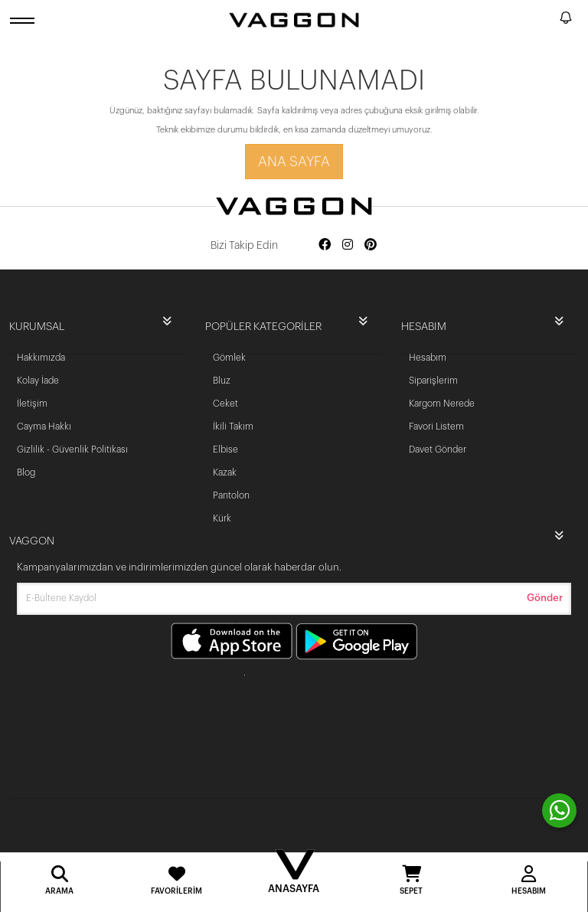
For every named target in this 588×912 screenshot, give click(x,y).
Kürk (222, 518)
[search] (545, 20)
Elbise (225, 449)
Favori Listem (436, 427)
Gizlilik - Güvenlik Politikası (72, 449)
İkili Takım (233, 427)
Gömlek (229, 358)
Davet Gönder (438, 449)
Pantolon (231, 495)
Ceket (225, 404)
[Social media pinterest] (371, 245)
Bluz (222, 381)
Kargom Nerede (442, 404)
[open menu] (24, 20)
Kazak (225, 472)
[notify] (566, 20)
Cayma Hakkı (44, 427)
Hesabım (428, 358)
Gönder (545, 598)
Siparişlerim (433, 381)
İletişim (32, 404)
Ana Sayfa (294, 162)
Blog (26, 472)
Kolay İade (38, 381)
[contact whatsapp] (559, 811)
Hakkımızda (41, 358)
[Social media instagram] (348, 245)
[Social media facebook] (325, 245)
